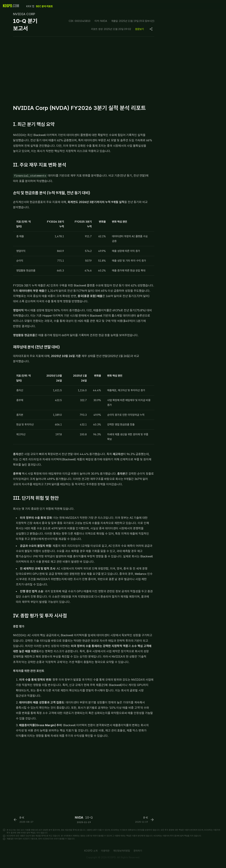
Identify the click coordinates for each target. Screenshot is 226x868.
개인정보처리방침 (121, 851)
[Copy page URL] (151, 29)
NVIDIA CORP (24, 14)
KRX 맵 (30, 6)
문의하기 (138, 851)
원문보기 (139, 29)
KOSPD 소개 (91, 851)
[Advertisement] (84, 70)
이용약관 (105, 851)
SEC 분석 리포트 (44, 6)
